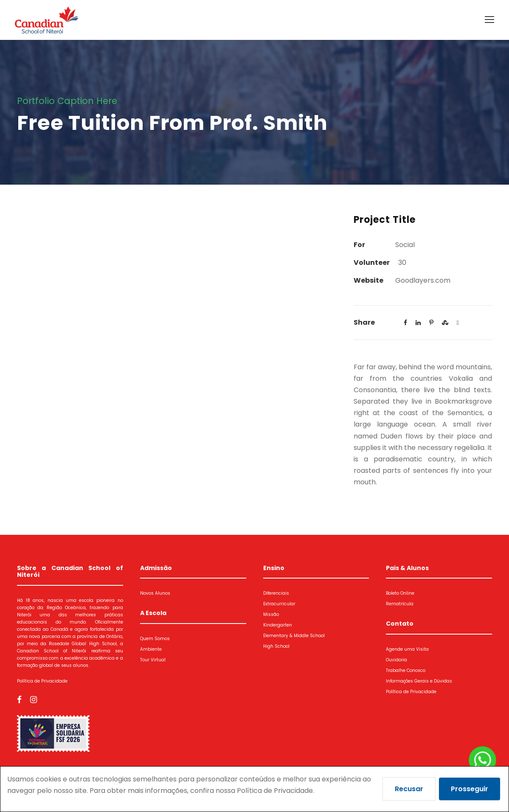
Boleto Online (400, 593)
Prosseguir (470, 789)
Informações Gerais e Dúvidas (419, 681)
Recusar (409, 789)
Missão (271, 614)
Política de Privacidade (42, 681)
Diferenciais (276, 593)
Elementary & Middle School (294, 636)
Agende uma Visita (407, 649)
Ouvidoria (397, 660)
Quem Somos (155, 639)
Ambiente (151, 649)
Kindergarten (278, 625)
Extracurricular (279, 604)
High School (276, 646)
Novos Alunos (155, 593)
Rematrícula (400, 604)
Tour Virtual (153, 660)
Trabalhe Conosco (406, 670)
